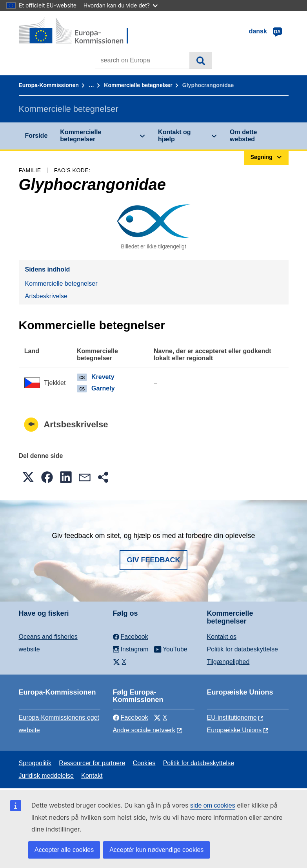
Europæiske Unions (234, 730)
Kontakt (92, 776)
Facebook (131, 718)
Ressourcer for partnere (92, 763)
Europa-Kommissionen (49, 85)
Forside (36, 136)
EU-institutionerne (232, 718)
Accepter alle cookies (64, 850)
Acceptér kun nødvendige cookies (156, 850)
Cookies (144, 763)
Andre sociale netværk (144, 730)
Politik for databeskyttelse (243, 649)
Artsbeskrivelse (46, 296)
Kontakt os (222, 637)
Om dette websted (243, 136)
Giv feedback (153, 560)
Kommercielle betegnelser (138, 85)
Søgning (201, 60)
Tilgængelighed (228, 662)
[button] (28, 477)
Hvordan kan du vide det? (121, 5)
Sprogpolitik (35, 763)
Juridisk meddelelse (46, 776)
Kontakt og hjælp (174, 136)
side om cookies (213, 805)
